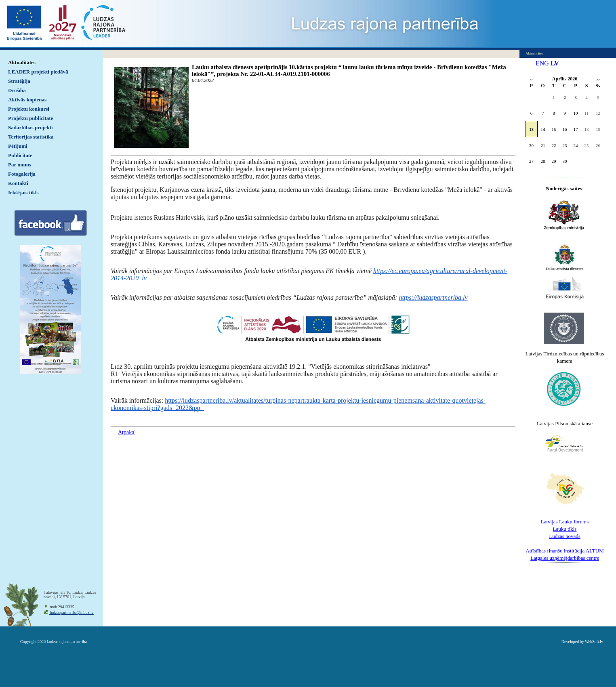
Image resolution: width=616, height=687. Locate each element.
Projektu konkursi (29, 109)
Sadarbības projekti (30, 127)
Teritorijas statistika (31, 137)
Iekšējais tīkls (23, 192)
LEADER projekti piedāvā (38, 72)
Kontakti (18, 183)
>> (598, 80)
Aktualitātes (22, 62)
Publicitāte (20, 155)
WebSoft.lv (594, 642)
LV (555, 63)
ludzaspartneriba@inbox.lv (71, 612)
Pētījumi (18, 146)
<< (531, 80)
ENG (542, 63)
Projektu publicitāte (30, 118)
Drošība (17, 90)
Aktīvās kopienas (27, 100)
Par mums (20, 165)
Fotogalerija (22, 174)
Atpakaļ (127, 432)
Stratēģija (19, 81)
